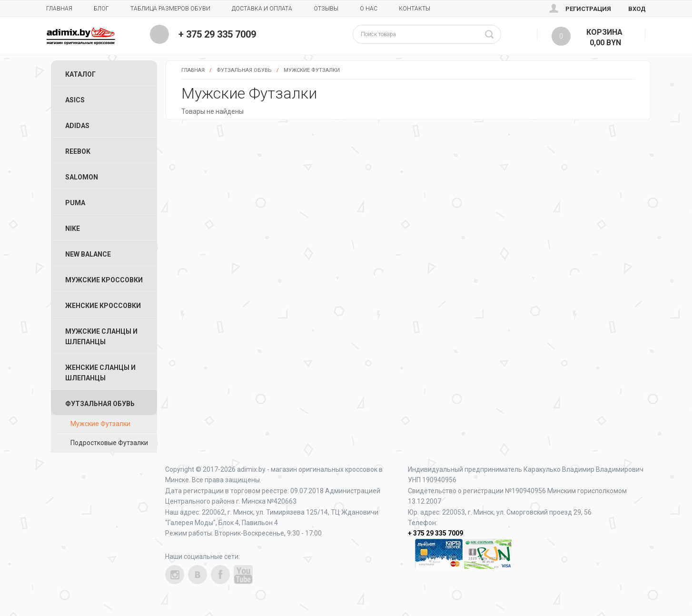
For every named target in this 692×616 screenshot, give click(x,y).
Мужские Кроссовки (104, 280)
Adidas (77, 126)
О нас (369, 9)
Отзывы (326, 9)
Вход (637, 9)
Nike (73, 229)
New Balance (88, 254)
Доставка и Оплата (262, 9)
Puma (75, 203)
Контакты (415, 9)
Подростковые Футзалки (109, 443)
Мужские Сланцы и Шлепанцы (101, 337)
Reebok (78, 151)
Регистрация (588, 9)
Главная (59, 9)
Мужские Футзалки (312, 70)
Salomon (82, 177)
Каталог (80, 74)
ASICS (75, 100)
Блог (101, 9)
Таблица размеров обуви (170, 9)
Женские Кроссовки (103, 306)
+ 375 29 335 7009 (217, 34)
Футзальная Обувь (244, 70)
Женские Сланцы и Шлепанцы (100, 373)
